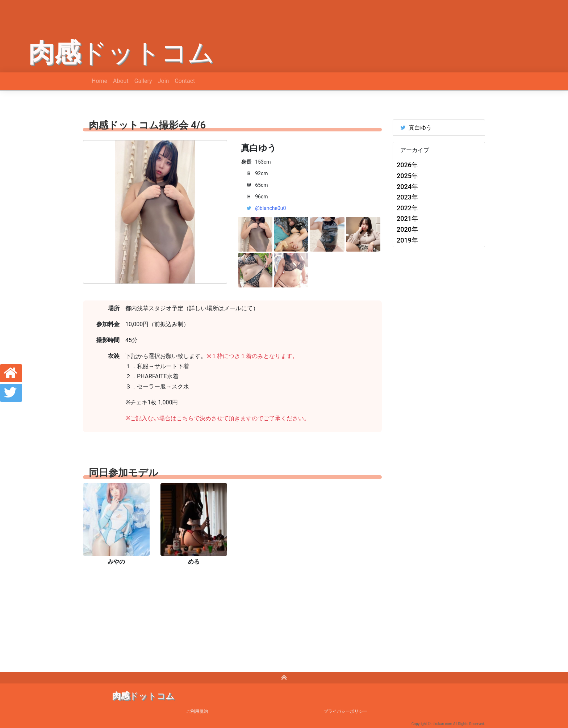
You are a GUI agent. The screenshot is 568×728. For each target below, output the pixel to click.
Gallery (143, 81)
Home (99, 81)
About (121, 81)
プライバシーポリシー (346, 711)
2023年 (407, 197)
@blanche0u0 (270, 208)
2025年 (407, 176)
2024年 (407, 187)
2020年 (407, 229)
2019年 (407, 240)
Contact (185, 81)
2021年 (407, 218)
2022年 (407, 208)
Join (164, 81)
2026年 (407, 165)
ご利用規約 (197, 711)
